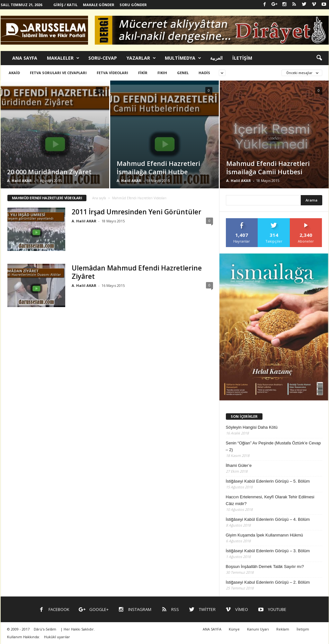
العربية (216, 58)
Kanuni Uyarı (258, 629)
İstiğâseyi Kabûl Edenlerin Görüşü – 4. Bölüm (268, 519)
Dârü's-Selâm (45, 629)
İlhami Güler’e (239, 465)
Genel (183, 73)
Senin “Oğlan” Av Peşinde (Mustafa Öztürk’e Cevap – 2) (273, 446)
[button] (319, 58)
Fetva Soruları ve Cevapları (58, 73)
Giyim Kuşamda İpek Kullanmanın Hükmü (265, 535)
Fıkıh (162, 73)
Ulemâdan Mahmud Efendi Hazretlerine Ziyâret (137, 272)
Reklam (283, 629)
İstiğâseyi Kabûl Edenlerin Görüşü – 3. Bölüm (268, 551)
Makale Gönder (99, 5)
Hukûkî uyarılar (57, 637)
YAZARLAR (141, 58)
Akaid (14, 73)
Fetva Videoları (112, 73)
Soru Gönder (133, 5)
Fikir (143, 73)
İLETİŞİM (242, 58)
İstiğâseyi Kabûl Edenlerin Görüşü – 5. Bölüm (268, 481)
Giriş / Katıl (65, 5)
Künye (234, 629)
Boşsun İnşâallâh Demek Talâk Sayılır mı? (265, 567)
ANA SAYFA (25, 58)
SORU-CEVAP (103, 58)
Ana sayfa (99, 198)
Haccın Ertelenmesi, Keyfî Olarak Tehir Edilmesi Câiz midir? (270, 500)
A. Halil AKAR (19, 180)
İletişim (303, 629)
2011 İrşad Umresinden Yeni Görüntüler (136, 212)
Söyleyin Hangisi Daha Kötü (252, 427)
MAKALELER (63, 58)
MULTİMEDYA (183, 58)
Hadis (204, 73)
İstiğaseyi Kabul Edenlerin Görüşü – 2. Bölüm (268, 582)
